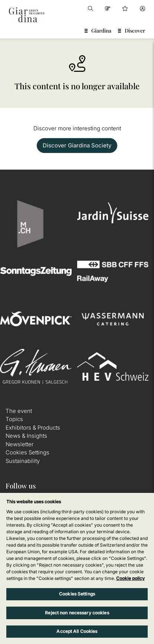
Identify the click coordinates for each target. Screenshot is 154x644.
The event (19, 411)
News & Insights (26, 436)
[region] (77, 568)
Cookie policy (130, 578)
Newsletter (19, 444)
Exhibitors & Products (33, 428)
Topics (14, 419)
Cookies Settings (27, 452)
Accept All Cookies (77, 631)
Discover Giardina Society (77, 145)
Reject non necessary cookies (77, 613)
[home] (27, 15)
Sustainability (23, 461)
